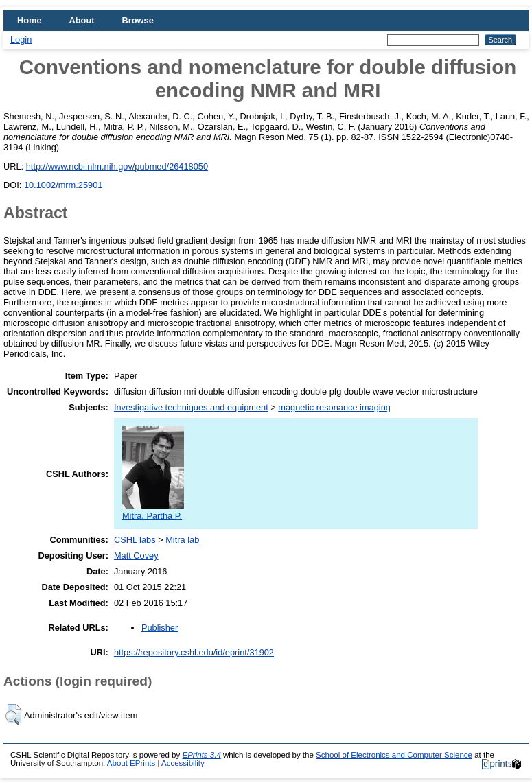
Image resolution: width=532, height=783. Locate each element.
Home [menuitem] (30, 20)
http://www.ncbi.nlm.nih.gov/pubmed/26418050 (117, 166)
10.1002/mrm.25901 (63, 185)
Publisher (160, 628)
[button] (13, 714)
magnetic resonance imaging (334, 407)
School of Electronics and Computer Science (394, 755)
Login (21, 39)
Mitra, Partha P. (153, 511)
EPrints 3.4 (201, 755)
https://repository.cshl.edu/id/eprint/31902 (194, 652)
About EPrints (131, 763)
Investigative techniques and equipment (191, 407)
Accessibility (183, 763)
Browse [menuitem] (138, 20)
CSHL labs (135, 540)
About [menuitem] (82, 20)
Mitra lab (182, 540)
